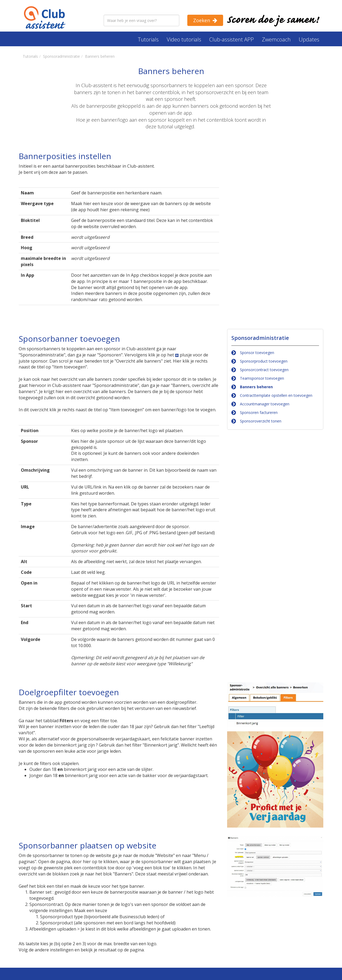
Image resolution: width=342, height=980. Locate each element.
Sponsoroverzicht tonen (261, 421)
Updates (309, 39)
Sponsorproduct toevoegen (264, 361)
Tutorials (148, 39)
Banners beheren (256, 387)
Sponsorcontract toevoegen (264, 370)
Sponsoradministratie (260, 338)
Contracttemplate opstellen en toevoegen (276, 395)
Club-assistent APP (232, 39)
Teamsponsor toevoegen (262, 378)
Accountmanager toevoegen (265, 404)
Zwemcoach (276, 39)
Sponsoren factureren (259, 412)
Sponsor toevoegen (257, 353)
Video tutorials (184, 39)
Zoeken (202, 20)
